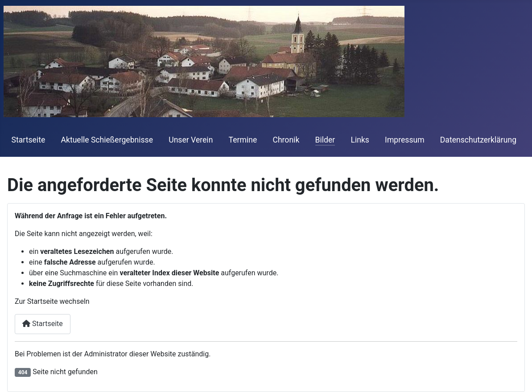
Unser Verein (191, 140)
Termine (243, 140)
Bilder (325, 140)
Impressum (405, 140)
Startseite (29, 140)
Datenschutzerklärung (478, 140)
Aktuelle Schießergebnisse (107, 140)
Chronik (286, 140)
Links (360, 140)
